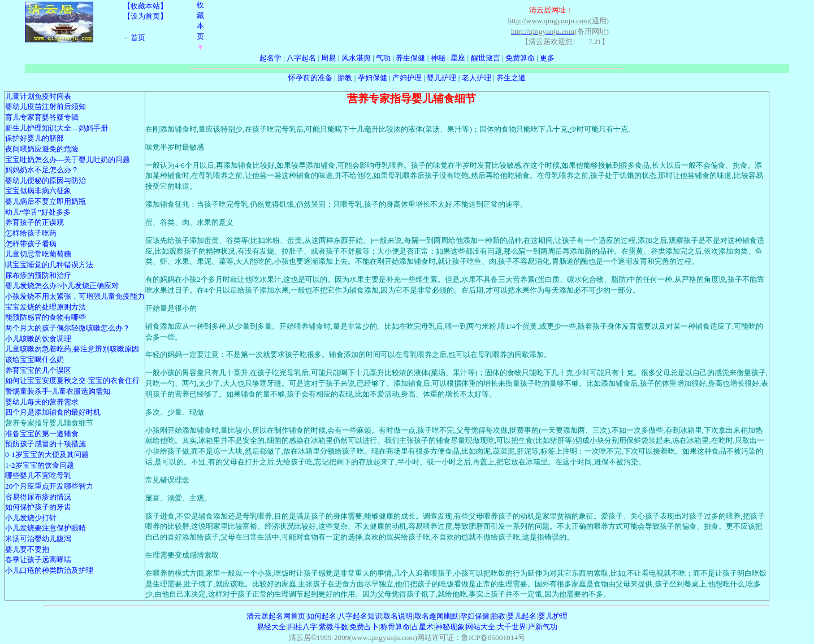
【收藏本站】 (145, 6)
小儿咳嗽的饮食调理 (38, 339)
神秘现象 (450, 627)
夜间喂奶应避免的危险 (42, 149)
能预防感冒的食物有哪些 (46, 317)
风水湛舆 (356, 58)
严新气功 (543, 627)
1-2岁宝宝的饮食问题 (40, 465)
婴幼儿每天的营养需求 (42, 402)
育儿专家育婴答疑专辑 (42, 117)
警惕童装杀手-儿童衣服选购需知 (58, 391)
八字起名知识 (360, 616)
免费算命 (520, 58)
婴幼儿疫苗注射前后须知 (46, 106)
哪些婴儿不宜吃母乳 (38, 475)
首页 (138, 38)
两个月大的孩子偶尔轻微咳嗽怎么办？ (68, 328)
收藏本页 (200, 26)
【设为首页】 (145, 16)
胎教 (345, 78)
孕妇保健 (373, 78)
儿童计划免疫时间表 (38, 96)
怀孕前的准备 (310, 78)
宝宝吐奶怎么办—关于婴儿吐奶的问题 (68, 160)
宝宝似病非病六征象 (38, 191)
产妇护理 (407, 78)
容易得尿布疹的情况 (38, 497)
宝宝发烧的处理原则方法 (46, 307)
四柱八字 (302, 627)
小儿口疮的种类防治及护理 (49, 570)
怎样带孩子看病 (31, 244)
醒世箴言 (486, 58)
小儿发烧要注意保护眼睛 (46, 528)
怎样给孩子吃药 (31, 233)
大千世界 (512, 627)
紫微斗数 (334, 627)
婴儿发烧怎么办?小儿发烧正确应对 (62, 286)
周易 (328, 58)
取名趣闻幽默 (436, 616)
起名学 (270, 58)
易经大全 (271, 627)
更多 (547, 58)
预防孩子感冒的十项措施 (46, 444)
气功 (383, 58)
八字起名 (301, 58)
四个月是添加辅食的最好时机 (53, 412)
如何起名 (322, 616)
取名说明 (398, 616)
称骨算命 (395, 627)
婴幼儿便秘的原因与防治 (46, 180)
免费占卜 (364, 627)
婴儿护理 (441, 78)
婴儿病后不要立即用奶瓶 (46, 201)
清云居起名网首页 (276, 616)
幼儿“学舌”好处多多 (38, 212)
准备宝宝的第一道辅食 (42, 434)
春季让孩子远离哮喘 (38, 560)
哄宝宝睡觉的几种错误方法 (49, 265)
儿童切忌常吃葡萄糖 (38, 254)
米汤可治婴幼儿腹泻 (38, 539)
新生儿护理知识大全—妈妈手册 (57, 128)
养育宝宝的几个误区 (38, 370)
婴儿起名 (522, 616)
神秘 (438, 58)
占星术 (423, 627)
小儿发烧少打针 (31, 518)
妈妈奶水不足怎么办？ (42, 170)
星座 (458, 58)
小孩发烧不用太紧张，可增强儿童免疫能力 (75, 296)
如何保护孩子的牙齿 (38, 507)
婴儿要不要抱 (27, 549)
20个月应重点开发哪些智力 (49, 486)
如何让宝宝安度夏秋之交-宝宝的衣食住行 (72, 380)
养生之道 (511, 78)
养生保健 (410, 58)
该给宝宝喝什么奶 (34, 360)
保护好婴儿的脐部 (34, 138)
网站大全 (480, 627)
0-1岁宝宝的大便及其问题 (47, 454)
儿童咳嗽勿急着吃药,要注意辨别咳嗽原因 (72, 349)
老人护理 (477, 78)
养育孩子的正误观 (34, 222)
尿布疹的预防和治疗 (38, 275)
